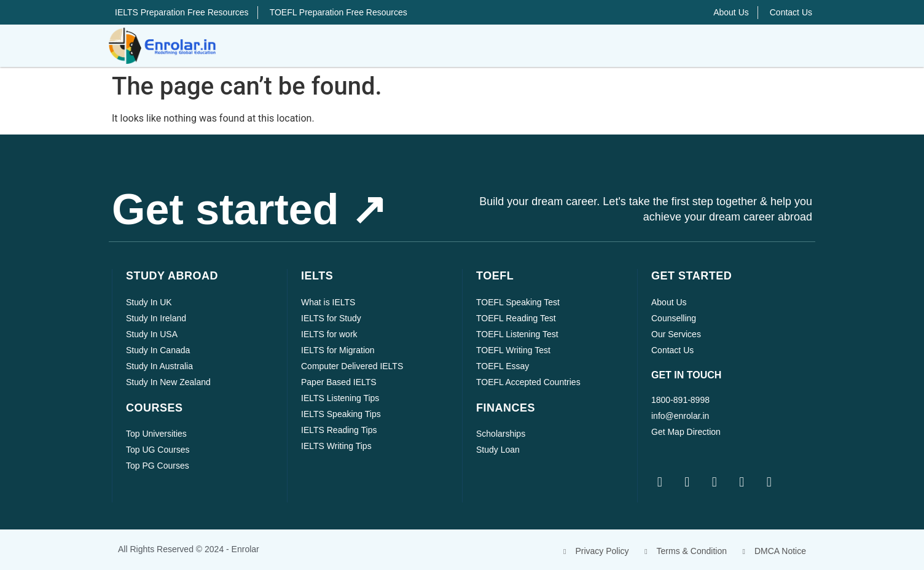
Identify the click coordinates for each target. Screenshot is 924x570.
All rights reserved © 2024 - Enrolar (189, 549)
